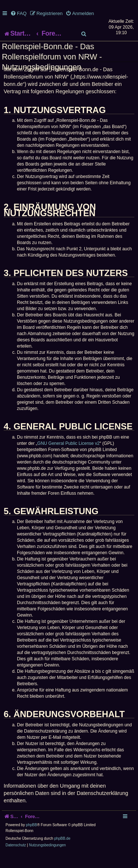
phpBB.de (62, 853)
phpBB (32, 839)
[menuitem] (18, 13)
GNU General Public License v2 (68, 458)
